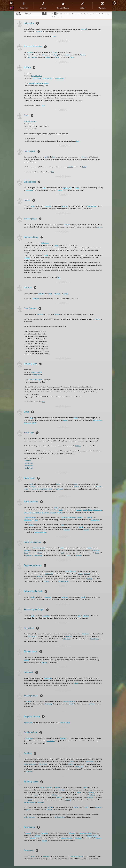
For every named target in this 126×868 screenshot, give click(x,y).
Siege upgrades (48, 78)
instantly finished (29, 802)
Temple (83, 597)
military (58, 787)
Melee (31, 380)
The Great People (63, 6)
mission (44, 532)
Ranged (31, 83)
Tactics (55, 52)
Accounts (87, 574)
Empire (71, 764)
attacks (71, 167)
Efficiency (79, 856)
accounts (50, 810)
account (67, 224)
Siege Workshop (36, 76)
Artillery (46, 83)
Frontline (28, 461)
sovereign (45, 833)
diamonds (69, 636)
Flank (55, 55)
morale (77, 487)
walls (62, 548)
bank (54, 157)
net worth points (71, 571)
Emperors (48, 206)
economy (49, 787)
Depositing (29, 190)
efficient (33, 838)
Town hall (29, 771)
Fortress (28, 258)
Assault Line (29, 463)
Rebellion (86, 616)
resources (35, 489)
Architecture (51, 741)
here (55, 36)
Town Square (32, 636)
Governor (65, 206)
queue (86, 787)
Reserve (83, 55)
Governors (46, 616)
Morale (85, 510)
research (86, 530)
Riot (79, 616)
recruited (58, 293)
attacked (100, 227)
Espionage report (30, 517)
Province (73, 856)
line (29, 55)
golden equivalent (30, 817)
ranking (90, 579)
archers (48, 57)
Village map (79, 767)
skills (33, 206)
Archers (34, 57)
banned (39, 31)
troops (65, 420)
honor (40, 489)
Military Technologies (95, 510)
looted (84, 167)
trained (66, 293)
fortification (46, 512)
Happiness (85, 634)
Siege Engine (39, 83)
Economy (43, 6)
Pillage (34, 423)
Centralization (60, 78)
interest (84, 157)
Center (68, 55)
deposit (60, 190)
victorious (38, 532)
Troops (26, 553)
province (28, 701)
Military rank (28, 722)
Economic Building (30, 121)
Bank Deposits (92, 206)
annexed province (93, 835)
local (72, 762)
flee (63, 525)
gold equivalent (60, 817)
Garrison (40, 314)
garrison (79, 510)
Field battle (28, 423)
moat (36, 520)
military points (48, 489)
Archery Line (29, 466)
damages (33, 487)
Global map (48, 678)
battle (32, 484)
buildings (41, 293)
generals (60, 512)
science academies (30, 764)
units (50, 293)
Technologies (95, 520)
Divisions (78, 446)
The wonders (43, 764)
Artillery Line (29, 468)
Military (83, 6)
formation (30, 52)
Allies (76, 683)
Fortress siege (98, 420)
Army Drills (37, 78)
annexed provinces (69, 701)
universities (90, 762)
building (91, 792)
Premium (36, 298)
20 (114, 3)
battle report (49, 574)
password (84, 29)
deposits (65, 188)
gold (46, 157)
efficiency (72, 833)
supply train (59, 489)
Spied (46, 255)
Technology (29, 738)
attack (76, 418)
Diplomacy (102, 6)
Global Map (24, 6)
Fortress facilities (35, 512)
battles (56, 507)
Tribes (56, 245)
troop (31, 418)
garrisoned (27, 550)
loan (78, 141)
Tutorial (81, 574)
